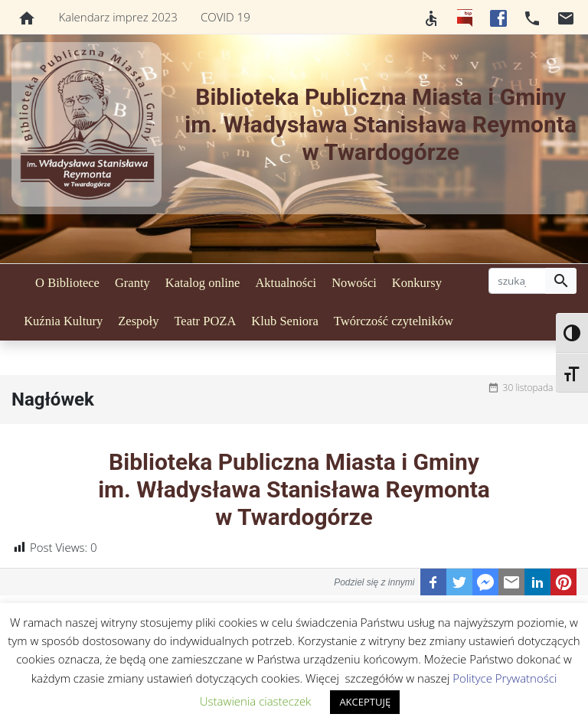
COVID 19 (225, 17)
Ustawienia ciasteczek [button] (256, 701)
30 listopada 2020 (540, 388)
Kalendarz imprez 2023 (118, 17)
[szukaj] (517, 281)
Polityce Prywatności (505, 678)
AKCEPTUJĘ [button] (365, 702)
